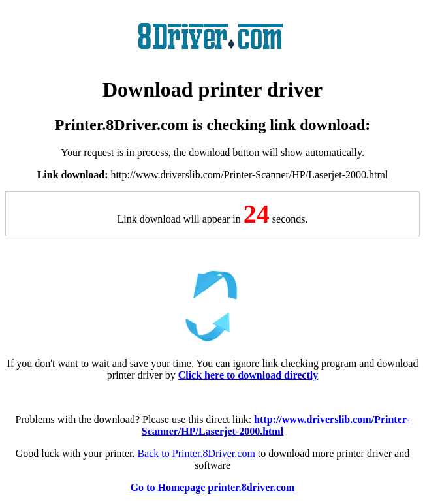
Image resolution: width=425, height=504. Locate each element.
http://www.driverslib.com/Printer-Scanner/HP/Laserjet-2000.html (276, 425)
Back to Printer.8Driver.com (196, 453)
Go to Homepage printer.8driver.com (213, 487)
